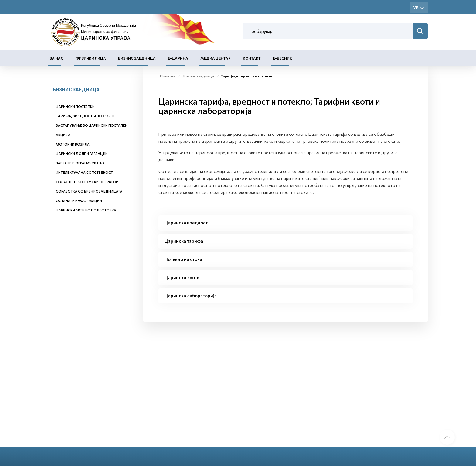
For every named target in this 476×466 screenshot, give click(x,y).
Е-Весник (282, 58)
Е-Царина (178, 58)
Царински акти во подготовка (86, 210)
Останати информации (79, 201)
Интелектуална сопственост (84, 172)
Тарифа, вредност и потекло (85, 116)
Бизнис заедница (137, 58)
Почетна (168, 76)
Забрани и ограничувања (80, 163)
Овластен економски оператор (87, 182)
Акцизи (63, 135)
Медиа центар (216, 58)
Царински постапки (75, 106)
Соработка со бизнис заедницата (89, 191)
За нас (57, 58)
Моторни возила (73, 144)
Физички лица (91, 58)
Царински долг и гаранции (82, 154)
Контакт (252, 58)
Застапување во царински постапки (92, 125)
